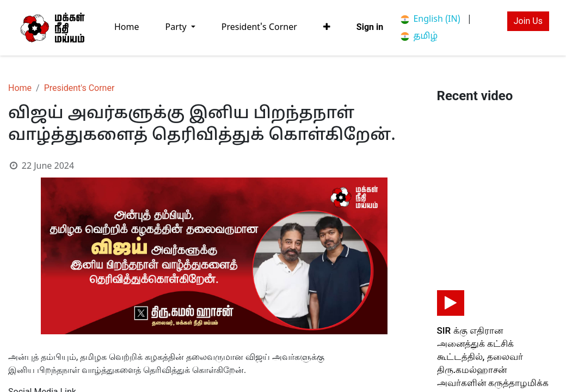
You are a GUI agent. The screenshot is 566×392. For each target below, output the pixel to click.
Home (20, 88)
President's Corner (79, 88)
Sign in (370, 27)
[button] (327, 27)
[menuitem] (127, 27)
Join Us (528, 21)
